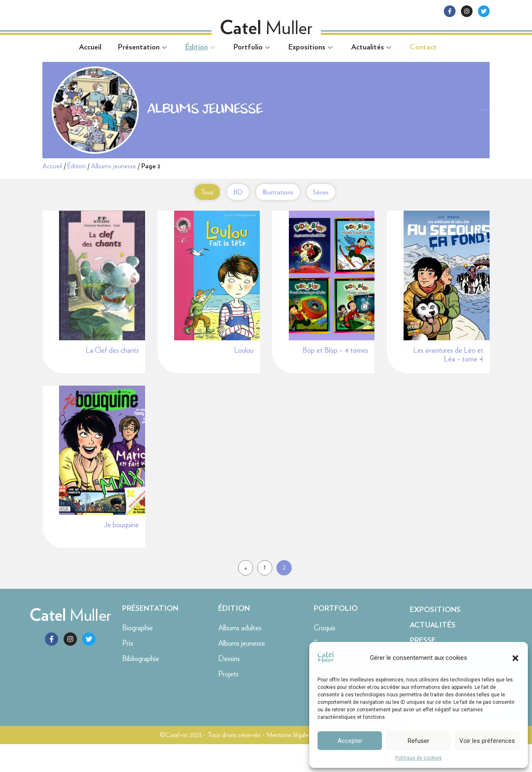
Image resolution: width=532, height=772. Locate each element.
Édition (201, 47)
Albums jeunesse (113, 166)
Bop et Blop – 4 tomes (335, 367)
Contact (423, 47)
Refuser (419, 741)
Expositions (312, 47)
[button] (515, 658)
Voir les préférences (487, 741)
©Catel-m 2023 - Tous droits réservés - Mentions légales (235, 763)
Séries (323, 192)
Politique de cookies (419, 758)
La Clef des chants (112, 367)
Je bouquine (121, 552)
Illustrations (276, 192)
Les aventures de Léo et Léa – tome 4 (448, 371)
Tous (199, 192)
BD (233, 192)
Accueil (90, 47)
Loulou (244, 367)
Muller (70, 643)
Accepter (350, 741)
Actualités (372, 47)
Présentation (143, 47)
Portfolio (253, 47)
